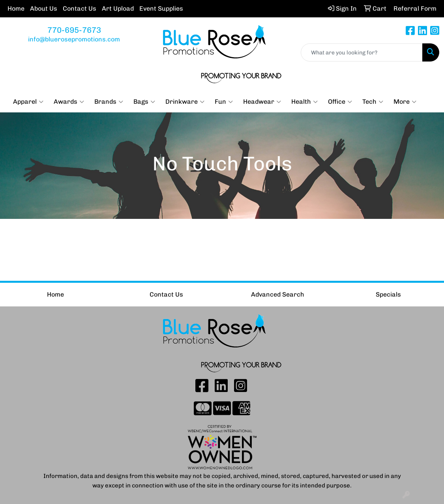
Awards (69, 102)
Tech (373, 102)
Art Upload (118, 8)
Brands (109, 102)
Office (340, 102)
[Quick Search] (362, 52)
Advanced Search (278, 294)
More (405, 102)
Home (16, 8)
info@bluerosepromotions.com (74, 39)
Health (304, 102)
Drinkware (185, 102)
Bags (144, 102)
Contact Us (80, 8)
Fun (224, 102)
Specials (388, 294)
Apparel (28, 102)
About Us (44, 8)
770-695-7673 (74, 30)
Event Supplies (161, 8)
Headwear (262, 102)
